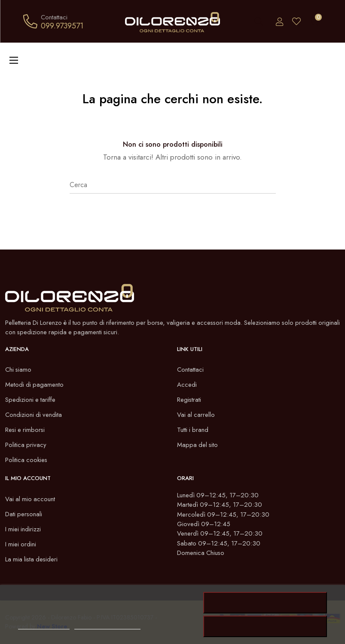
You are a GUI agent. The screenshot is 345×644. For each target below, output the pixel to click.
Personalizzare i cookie (107, 625)
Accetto (266, 603)
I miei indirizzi (23, 529)
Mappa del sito (198, 445)
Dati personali (24, 514)
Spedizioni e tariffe (31, 400)
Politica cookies (27, 460)
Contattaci (190, 370)
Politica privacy (26, 445)
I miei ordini (21, 544)
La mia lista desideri (32, 559)
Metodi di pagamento (35, 385)
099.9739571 (62, 26)
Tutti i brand (193, 430)
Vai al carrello (196, 415)
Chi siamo (19, 370)
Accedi (187, 385)
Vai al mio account (31, 499)
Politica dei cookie (44, 625)
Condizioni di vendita (34, 415)
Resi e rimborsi (26, 430)
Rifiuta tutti (265, 626)
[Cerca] (173, 185)
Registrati (189, 400)
